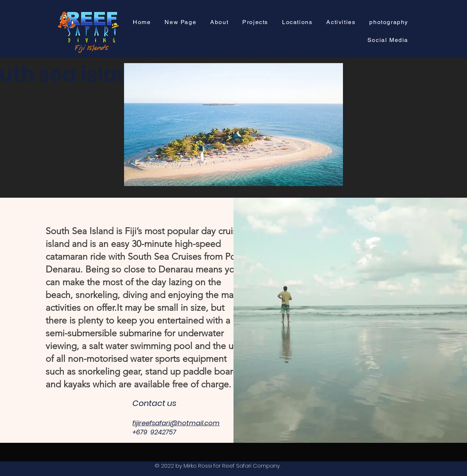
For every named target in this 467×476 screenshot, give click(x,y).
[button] (255, 22)
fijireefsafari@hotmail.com (176, 423)
